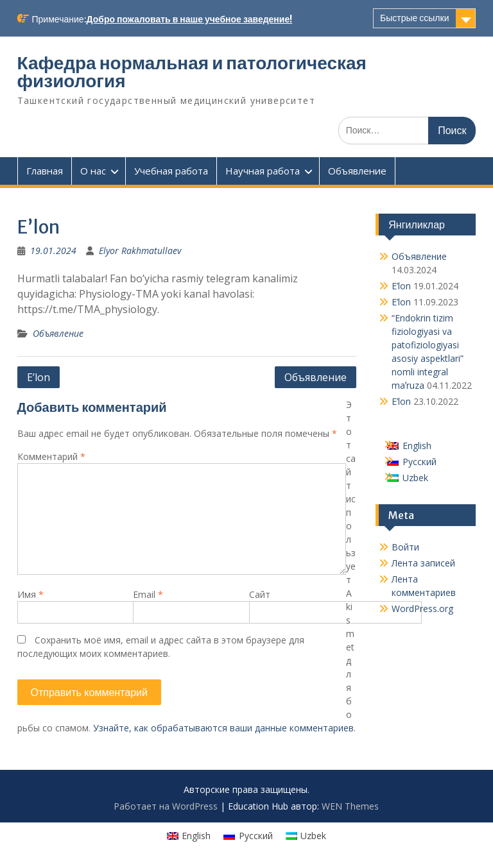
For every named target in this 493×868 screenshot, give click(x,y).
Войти (405, 547)
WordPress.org (422, 608)
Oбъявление (316, 377)
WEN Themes (350, 806)
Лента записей (423, 563)
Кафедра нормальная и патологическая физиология (192, 72)
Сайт (260, 594)
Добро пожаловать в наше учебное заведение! (190, 19)
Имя (30, 594)
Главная (45, 171)
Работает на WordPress (166, 806)
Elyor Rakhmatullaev (140, 251)
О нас (93, 171)
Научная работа (263, 171)
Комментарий (51, 456)
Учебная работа (171, 171)
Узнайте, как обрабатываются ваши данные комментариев (223, 728)
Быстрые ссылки (414, 18)
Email (148, 594)
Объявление (357, 171)
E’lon (39, 377)
